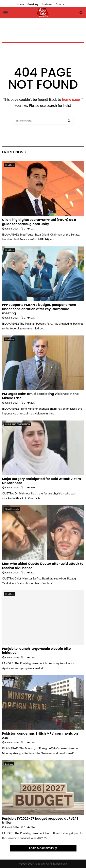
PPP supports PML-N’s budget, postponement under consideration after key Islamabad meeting (39, 309)
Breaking (33, 4)
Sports (60, 4)
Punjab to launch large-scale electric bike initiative (36, 651)
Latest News (14, 152)
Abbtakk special (12, 509)
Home (20, 4)
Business (47, 4)
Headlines (9, 165)
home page (71, 99)
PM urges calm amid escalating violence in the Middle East (40, 396)
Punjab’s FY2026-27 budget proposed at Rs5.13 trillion (40, 821)
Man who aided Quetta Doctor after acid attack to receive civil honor (43, 566)
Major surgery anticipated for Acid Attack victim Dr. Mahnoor (41, 481)
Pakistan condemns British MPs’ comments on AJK (40, 736)
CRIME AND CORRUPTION (18, 424)
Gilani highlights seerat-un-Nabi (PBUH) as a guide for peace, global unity (39, 222)
